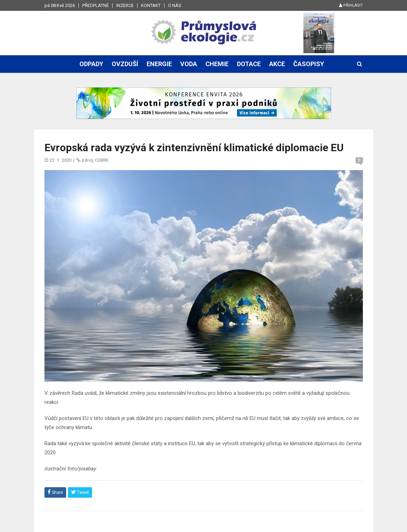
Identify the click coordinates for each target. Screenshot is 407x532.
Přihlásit (351, 5)
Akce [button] (277, 64)
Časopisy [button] (309, 64)
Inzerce (125, 5)
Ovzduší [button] (125, 64)
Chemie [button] (217, 64)
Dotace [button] (249, 64)
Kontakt (151, 5)
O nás (175, 5)
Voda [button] (189, 64)
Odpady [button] (91, 64)
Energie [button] (159, 64)
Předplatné (96, 5)
